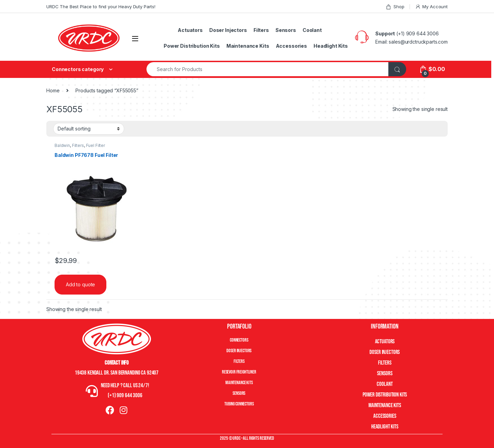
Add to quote (80, 284)
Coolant (312, 30)
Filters (261, 30)
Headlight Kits (331, 46)
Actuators (190, 30)
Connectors (239, 340)
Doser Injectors (228, 30)
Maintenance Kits (248, 46)
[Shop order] (89, 129)
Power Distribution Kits (192, 46)
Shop (395, 7)
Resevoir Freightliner (239, 372)
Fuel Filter (96, 145)
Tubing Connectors (239, 404)
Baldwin (62, 145)
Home (53, 90)
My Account (431, 7)
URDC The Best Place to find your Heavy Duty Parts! (101, 7)
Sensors (286, 30)
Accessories (291, 46)
